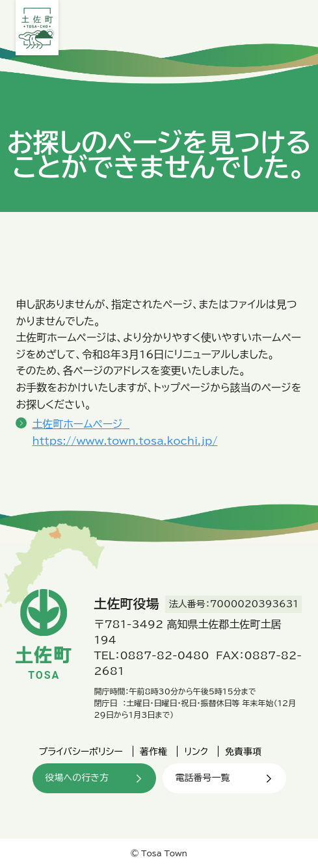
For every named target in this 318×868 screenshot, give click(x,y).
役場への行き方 (77, 778)
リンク (196, 752)
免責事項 (243, 752)
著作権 (153, 752)
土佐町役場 (37, 28)
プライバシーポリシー (81, 752)
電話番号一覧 (203, 778)
